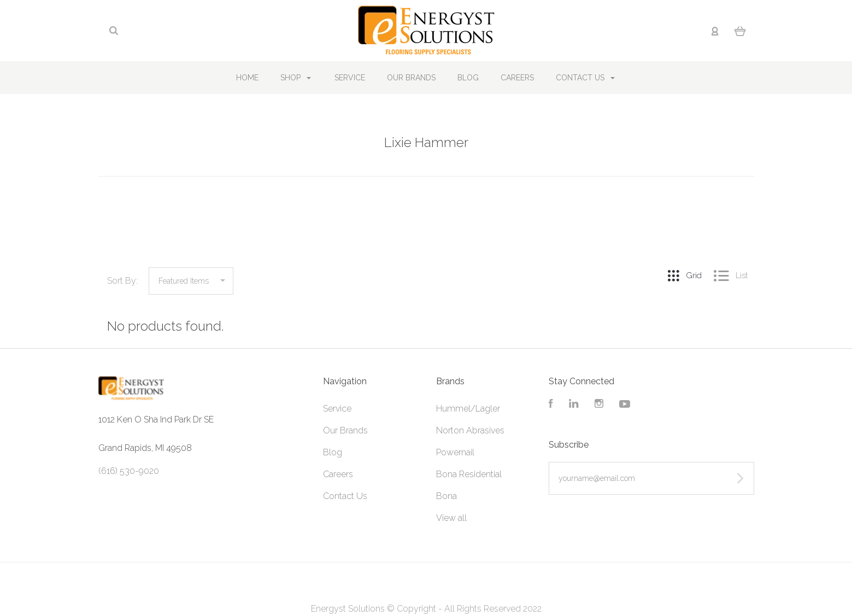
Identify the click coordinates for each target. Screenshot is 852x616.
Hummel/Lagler (468, 409)
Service (350, 78)
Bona (446, 496)
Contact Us (585, 78)
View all (451, 518)
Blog (468, 78)
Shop (296, 78)
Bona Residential (469, 474)
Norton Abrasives (470, 430)
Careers (517, 78)
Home (247, 78)
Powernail (455, 452)
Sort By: (122, 281)
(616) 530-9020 (129, 471)
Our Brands (411, 78)
